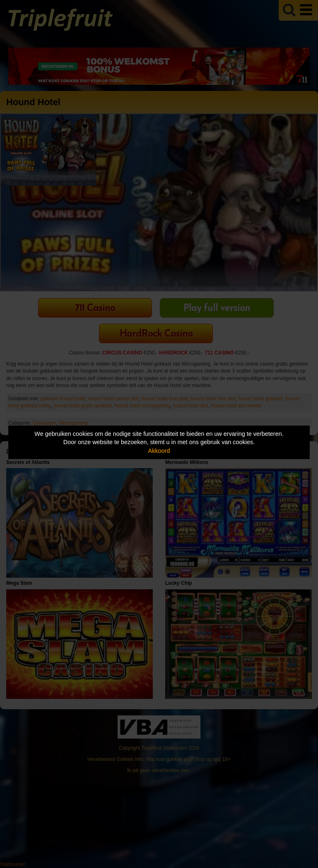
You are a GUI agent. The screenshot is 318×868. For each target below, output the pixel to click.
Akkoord (159, 451)
